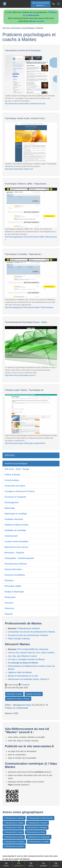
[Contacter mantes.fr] (58, 4)
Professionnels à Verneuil (37, 823)
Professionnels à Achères (14, 846)
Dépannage (10, 508)
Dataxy (29, 705)
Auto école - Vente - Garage (17, 469)
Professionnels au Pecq (36, 832)
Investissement (11, 536)
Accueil (6, 864)
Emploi (31, 864)
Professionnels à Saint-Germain (40, 818)
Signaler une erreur (34, 694)
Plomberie (9, 581)
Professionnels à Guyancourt (39, 837)
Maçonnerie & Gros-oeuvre (16, 547)
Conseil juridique (12, 480)
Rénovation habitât (13, 586)
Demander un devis (14, 694)
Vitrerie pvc (9, 608)
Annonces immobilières (15, 575)
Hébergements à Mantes (29, 628)
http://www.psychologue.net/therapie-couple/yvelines (25, 443)
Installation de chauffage (15, 530)
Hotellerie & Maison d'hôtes (16, 525)
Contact (56, 864)
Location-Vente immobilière (16, 541)
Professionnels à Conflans (14, 842)
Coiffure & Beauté (12, 475)
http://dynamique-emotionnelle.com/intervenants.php (25, 104)
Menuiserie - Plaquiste (14, 553)
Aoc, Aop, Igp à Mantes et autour (22, 656)
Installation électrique (14, 519)
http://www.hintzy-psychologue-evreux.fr (20, 375)
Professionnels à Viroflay (14, 823)
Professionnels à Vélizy (13, 828)
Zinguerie (9, 614)
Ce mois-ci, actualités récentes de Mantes (26, 659)
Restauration (10, 597)
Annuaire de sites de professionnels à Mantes (28, 635)
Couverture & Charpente (15, 497)
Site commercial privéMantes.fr (41, 4)
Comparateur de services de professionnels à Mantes (31, 632)
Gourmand (43, 864)
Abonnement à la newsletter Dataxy (29, 679)
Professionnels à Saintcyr (14, 818)
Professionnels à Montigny (37, 828)
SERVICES (9, 455)
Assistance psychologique (16, 463)
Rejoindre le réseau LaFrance (18, 699)
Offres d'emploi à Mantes (19, 639)
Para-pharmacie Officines (16, 564)
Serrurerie (9, 603)
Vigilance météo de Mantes (20, 672)
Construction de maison (15, 486)
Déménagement (12, 502)
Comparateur (18, 864)
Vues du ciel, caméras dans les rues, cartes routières (31, 653)
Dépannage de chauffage (16, 514)
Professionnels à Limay (13, 832)
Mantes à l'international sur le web (23, 676)
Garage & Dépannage (14, 592)
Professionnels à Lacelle (14, 837)
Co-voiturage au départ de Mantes (23, 663)
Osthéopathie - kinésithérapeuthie (19, 558)
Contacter (25, 685)
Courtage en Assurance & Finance (20, 491)
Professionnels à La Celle (39, 842)
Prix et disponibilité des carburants (33, 649)
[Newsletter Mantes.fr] (53, 4)
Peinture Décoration (13, 569)
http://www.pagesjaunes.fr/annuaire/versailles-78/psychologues (29, 307)
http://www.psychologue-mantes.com (19, 169)
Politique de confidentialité (16, 708)
